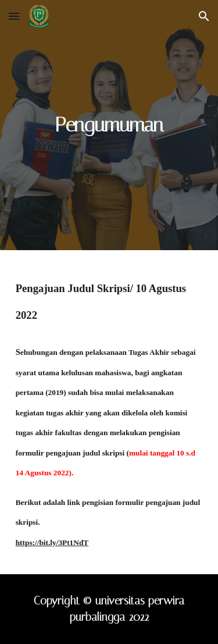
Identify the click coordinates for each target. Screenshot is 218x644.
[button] (14, 16)
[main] (109, 125)
